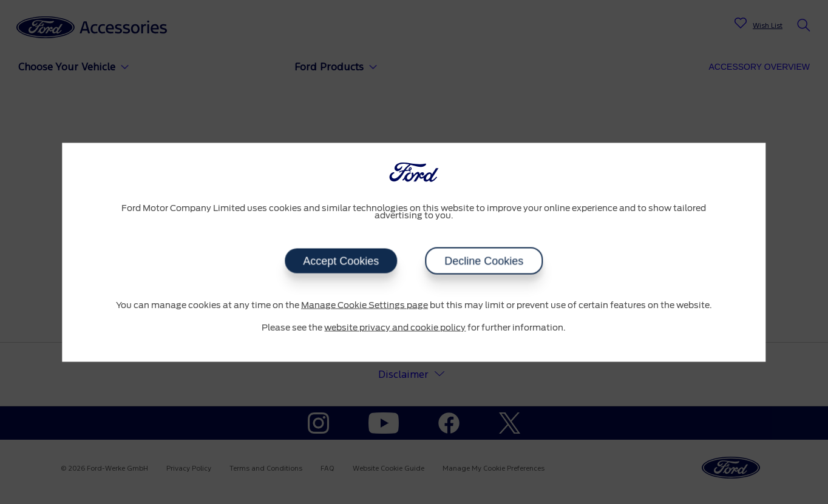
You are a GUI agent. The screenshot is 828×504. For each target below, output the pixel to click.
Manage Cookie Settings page (365, 305)
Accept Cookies (341, 261)
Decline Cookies (484, 261)
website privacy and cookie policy (395, 328)
